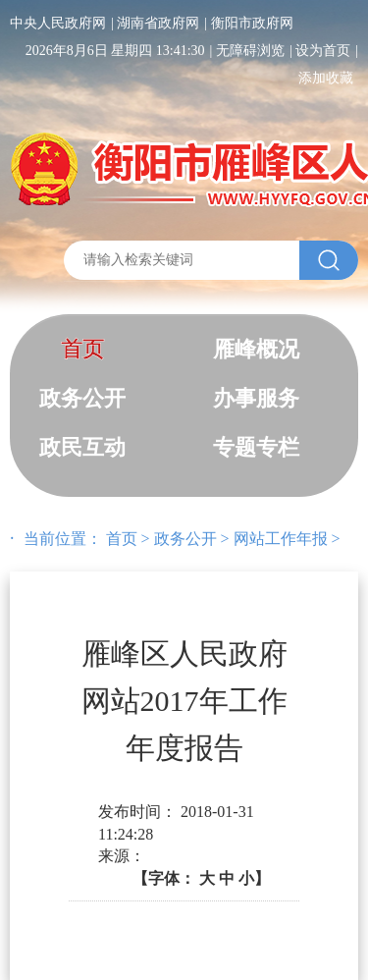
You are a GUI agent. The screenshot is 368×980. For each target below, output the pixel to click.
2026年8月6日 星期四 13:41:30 (115, 51)
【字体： (201, 878)
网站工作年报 (281, 539)
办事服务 (256, 398)
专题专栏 (256, 447)
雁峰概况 (256, 349)
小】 (254, 878)
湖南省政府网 (158, 23)
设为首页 (323, 51)
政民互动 (82, 447)
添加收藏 (326, 78)
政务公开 (82, 398)
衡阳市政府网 (252, 23)
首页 (82, 349)
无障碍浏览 (250, 51)
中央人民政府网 (58, 23)
